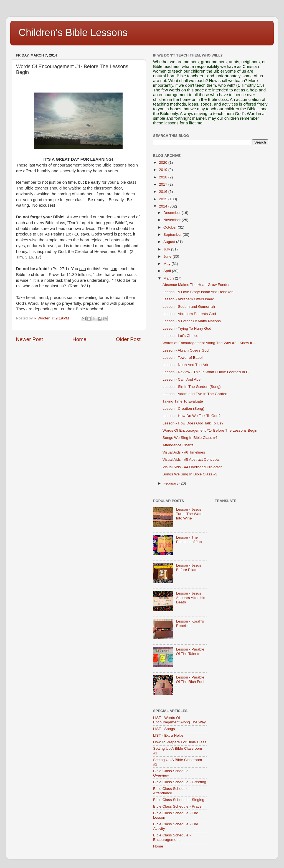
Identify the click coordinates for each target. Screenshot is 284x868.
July (167, 249)
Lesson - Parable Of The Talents (190, 651)
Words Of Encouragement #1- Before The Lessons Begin (210, 430)
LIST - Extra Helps (168, 735)
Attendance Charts (178, 445)
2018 (164, 177)
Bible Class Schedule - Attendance (172, 791)
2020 (164, 162)
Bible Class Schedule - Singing (179, 800)
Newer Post (29, 339)
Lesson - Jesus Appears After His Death (190, 598)
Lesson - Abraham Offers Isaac (188, 299)
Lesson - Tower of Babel (183, 358)
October (171, 227)
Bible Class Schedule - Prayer (178, 806)
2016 (164, 192)
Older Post (128, 339)
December (173, 213)
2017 (164, 184)
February (171, 483)
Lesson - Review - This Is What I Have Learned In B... (207, 372)
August (170, 242)
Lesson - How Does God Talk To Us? (193, 423)
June (168, 256)
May (167, 264)
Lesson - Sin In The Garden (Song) (192, 387)
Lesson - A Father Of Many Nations (192, 321)
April (168, 271)
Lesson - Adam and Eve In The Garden (195, 394)
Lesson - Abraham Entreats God (189, 314)
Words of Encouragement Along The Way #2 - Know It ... (209, 343)
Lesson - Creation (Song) (183, 409)
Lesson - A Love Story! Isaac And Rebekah (198, 292)
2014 (164, 206)
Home (79, 339)
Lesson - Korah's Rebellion (190, 624)
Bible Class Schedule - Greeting (180, 782)
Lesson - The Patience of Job (189, 540)
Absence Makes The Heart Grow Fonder (196, 285)
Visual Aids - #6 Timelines (184, 452)
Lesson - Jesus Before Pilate (188, 568)
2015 (164, 199)
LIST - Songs (164, 729)
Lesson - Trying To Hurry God (187, 328)
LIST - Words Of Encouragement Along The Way (179, 720)
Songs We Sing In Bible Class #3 (190, 474)
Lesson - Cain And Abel (182, 379)
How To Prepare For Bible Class (180, 742)
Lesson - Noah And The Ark (185, 365)
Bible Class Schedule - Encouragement (172, 837)
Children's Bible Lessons (73, 33)
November (173, 220)
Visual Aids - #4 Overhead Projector (192, 467)
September (173, 235)
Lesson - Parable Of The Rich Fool (190, 679)
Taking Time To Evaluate (183, 401)
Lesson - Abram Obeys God (186, 350)
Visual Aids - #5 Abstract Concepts (191, 459)
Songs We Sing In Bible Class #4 (190, 438)
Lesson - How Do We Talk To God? (192, 416)
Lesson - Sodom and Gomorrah (189, 307)
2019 (164, 170)
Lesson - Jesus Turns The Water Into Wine (190, 514)
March (169, 278)
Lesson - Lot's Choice (180, 336)
